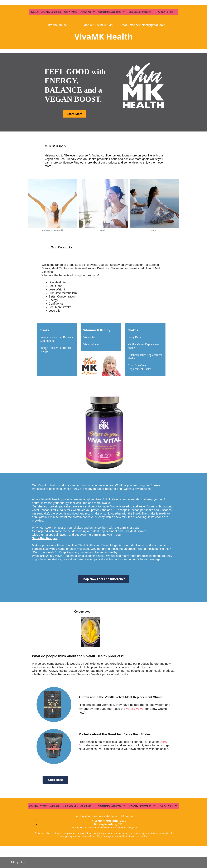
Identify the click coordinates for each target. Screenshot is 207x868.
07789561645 (103, 25)
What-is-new (146, 559)
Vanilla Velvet (135, 709)
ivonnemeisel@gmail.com (147, 25)
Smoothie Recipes (45, 538)
